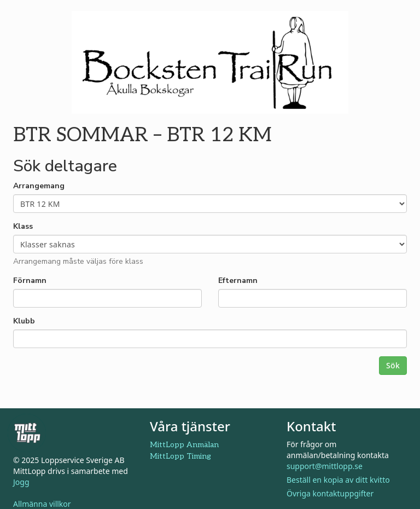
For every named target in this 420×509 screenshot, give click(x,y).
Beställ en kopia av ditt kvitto (338, 480)
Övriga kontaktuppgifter (330, 493)
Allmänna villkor (42, 504)
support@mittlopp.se (325, 466)
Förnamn (30, 280)
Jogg (21, 482)
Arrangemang (39, 186)
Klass (23, 226)
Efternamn (238, 280)
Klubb (24, 321)
